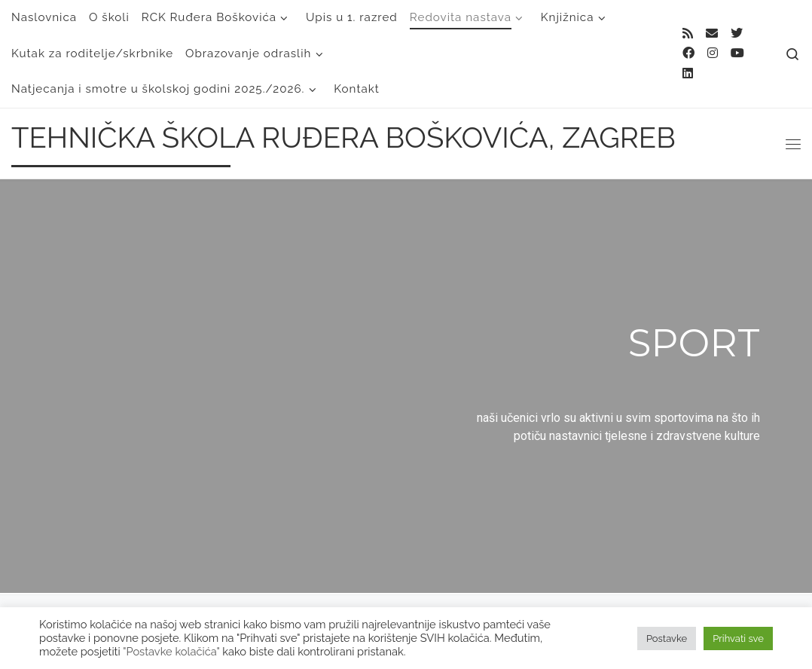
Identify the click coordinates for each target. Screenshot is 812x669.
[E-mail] (712, 34)
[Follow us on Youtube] (737, 54)
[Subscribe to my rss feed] (688, 34)
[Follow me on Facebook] (688, 54)
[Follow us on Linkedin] (688, 74)
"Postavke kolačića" (171, 651)
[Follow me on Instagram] (713, 54)
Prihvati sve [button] (738, 638)
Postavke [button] (667, 638)
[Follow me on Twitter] (737, 34)
